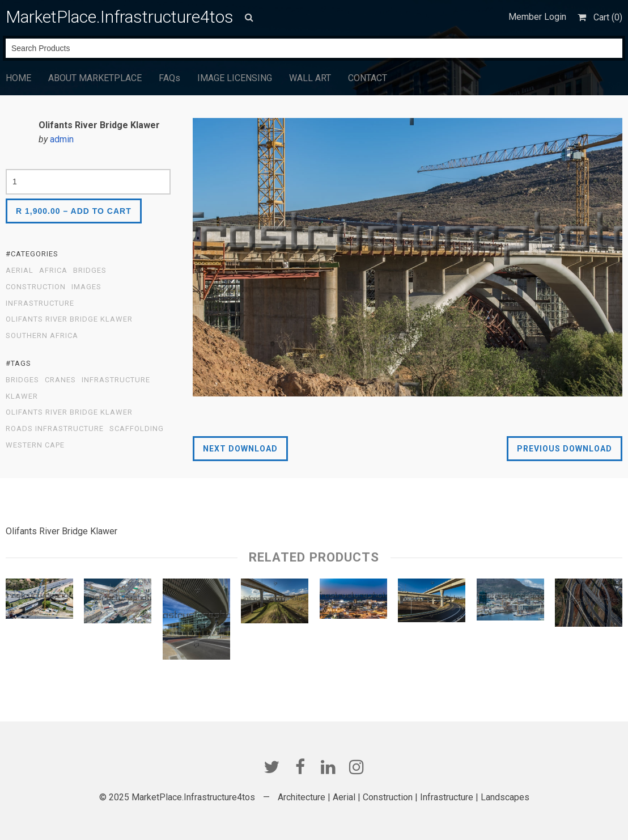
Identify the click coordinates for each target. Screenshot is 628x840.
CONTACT (368, 78)
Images (86, 287)
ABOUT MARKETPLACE (95, 78)
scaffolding (137, 429)
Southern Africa (42, 336)
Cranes (60, 380)
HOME (18, 78)
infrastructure (116, 380)
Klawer (22, 396)
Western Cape (35, 445)
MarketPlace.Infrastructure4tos (120, 17)
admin (62, 139)
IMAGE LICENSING (235, 78)
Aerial (20, 271)
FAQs (169, 78)
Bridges (90, 271)
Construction (36, 287)
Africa (53, 271)
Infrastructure (40, 303)
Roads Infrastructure (55, 429)
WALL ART (310, 78)
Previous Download (565, 449)
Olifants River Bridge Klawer (69, 319)
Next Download (240, 449)
